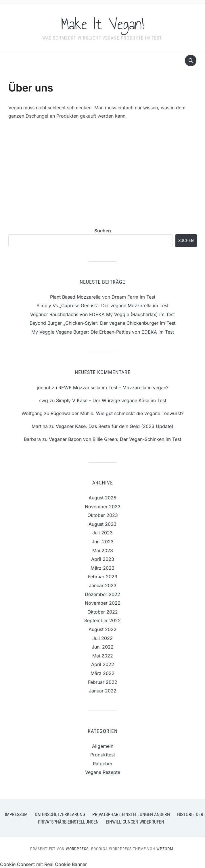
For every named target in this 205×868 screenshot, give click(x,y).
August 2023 (102, 524)
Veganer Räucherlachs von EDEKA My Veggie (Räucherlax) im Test (102, 314)
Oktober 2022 (103, 612)
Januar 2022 (103, 691)
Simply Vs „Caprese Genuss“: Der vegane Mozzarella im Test (102, 305)
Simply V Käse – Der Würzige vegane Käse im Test (111, 400)
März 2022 (102, 673)
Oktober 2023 (103, 515)
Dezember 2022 (102, 594)
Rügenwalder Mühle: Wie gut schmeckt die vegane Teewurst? (117, 413)
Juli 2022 (102, 638)
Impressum (16, 815)
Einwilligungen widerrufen (135, 822)
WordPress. (78, 849)
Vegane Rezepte (103, 772)
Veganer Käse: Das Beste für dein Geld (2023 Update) (115, 426)
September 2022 (102, 620)
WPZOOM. (166, 849)
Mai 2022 (103, 656)
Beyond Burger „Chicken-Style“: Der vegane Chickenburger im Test (102, 323)
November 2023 (103, 507)
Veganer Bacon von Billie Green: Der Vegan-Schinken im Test (115, 439)
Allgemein (103, 746)
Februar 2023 (103, 577)
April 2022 (103, 664)
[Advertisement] (103, 168)
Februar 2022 (103, 682)
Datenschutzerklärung (60, 815)
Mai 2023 (103, 550)
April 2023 (103, 559)
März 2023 (102, 568)
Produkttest (103, 755)
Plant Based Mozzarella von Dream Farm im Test (103, 297)
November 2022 (103, 603)
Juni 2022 (103, 647)
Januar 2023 (103, 585)
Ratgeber (103, 764)
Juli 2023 (102, 533)
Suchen (103, 231)
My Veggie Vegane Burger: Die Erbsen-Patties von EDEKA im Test (103, 332)
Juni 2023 (103, 542)
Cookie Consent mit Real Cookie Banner (43, 864)
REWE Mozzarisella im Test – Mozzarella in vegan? (113, 388)
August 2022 (102, 629)
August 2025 (102, 498)
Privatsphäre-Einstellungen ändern (131, 815)
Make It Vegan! (103, 24)
